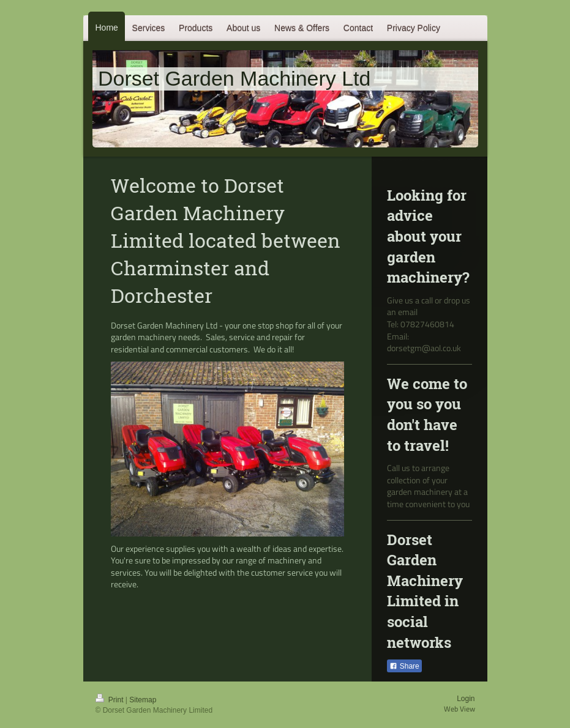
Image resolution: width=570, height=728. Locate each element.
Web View (459, 709)
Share (404, 666)
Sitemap (143, 700)
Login (466, 699)
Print (111, 700)
